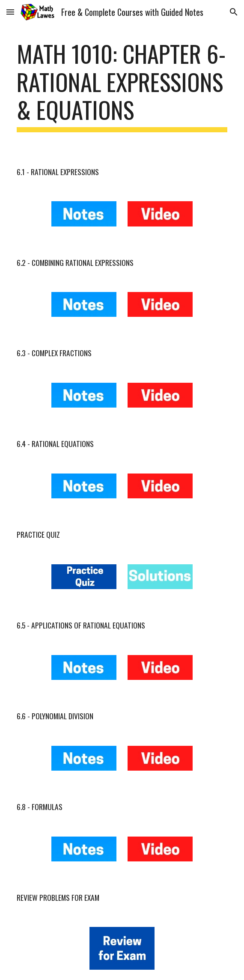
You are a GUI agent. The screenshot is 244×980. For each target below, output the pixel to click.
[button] (10, 12)
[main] (122, 86)
